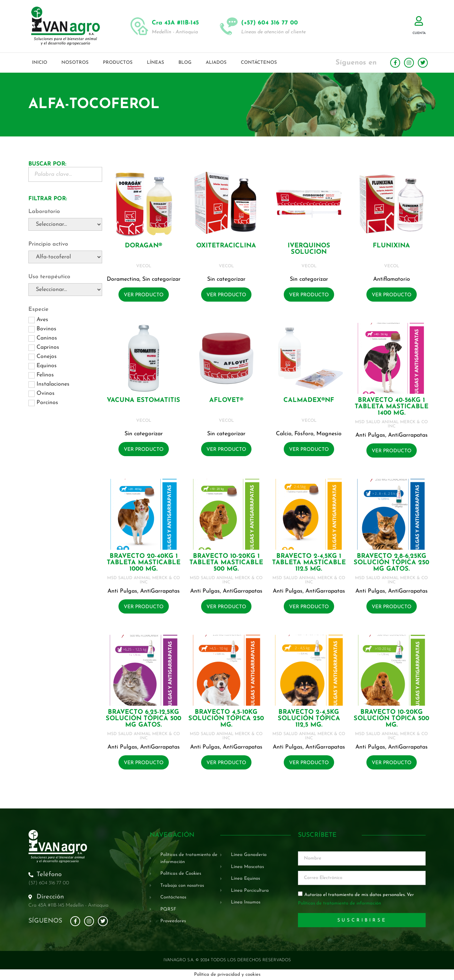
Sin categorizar (161, 279)
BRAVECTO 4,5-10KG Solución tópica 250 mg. (226, 719)
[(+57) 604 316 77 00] (229, 26)
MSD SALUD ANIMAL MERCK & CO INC (391, 424)
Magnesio (329, 434)
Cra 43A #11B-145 (175, 23)
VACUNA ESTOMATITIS (143, 400)
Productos (118, 63)
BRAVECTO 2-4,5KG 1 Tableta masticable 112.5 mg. (309, 563)
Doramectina (123, 279)
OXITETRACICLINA (226, 246)
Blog (185, 63)
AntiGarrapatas (408, 435)
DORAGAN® (143, 246)
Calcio (284, 434)
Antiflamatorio (392, 279)
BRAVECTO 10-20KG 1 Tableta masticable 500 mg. (226, 563)
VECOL (144, 266)
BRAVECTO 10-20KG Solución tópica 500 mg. (391, 719)
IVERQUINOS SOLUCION (309, 249)
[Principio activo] (65, 257)
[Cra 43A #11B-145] (139, 26)
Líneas (156, 63)
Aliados (216, 63)
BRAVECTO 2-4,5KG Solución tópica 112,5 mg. (309, 719)
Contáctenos (259, 63)
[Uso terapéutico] (65, 290)
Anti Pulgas (370, 435)
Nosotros (75, 63)
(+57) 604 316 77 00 (270, 23)
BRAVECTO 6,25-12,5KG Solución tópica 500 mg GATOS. (143, 719)
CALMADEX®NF (309, 400)
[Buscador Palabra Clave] (65, 174)
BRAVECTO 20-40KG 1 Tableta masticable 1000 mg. (144, 563)
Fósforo (304, 434)
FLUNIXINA (391, 246)
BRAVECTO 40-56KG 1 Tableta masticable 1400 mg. (392, 407)
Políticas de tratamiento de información (339, 904)
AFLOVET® (226, 400)
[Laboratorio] (65, 224)
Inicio (40, 63)
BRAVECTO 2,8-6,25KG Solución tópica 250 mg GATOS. (391, 563)
